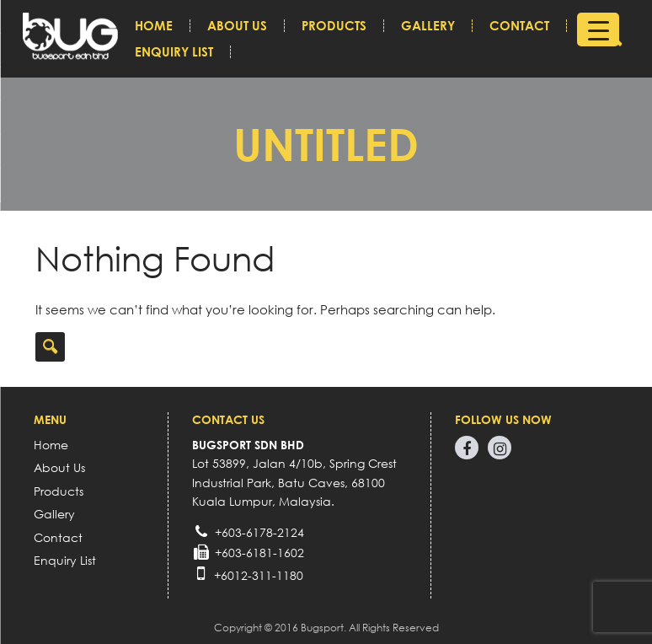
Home (154, 26)
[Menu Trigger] (598, 30)
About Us (237, 26)
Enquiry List (174, 52)
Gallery (428, 26)
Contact (519, 26)
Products (334, 26)
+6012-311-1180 (259, 575)
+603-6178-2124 (259, 532)
